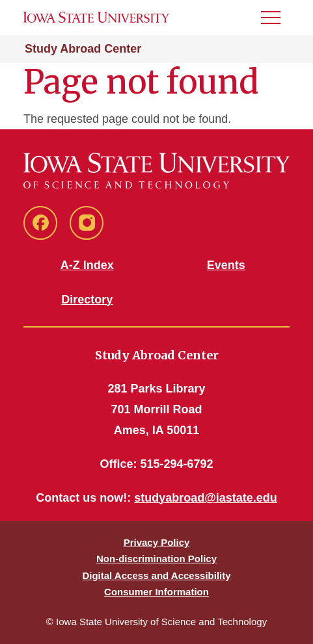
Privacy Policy (157, 542)
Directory (87, 300)
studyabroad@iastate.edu (206, 498)
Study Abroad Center (83, 49)
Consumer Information (156, 592)
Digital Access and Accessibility (156, 575)
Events (226, 265)
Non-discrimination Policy (156, 559)
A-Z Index (87, 265)
